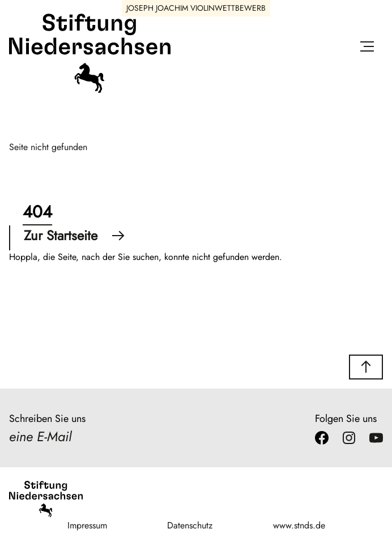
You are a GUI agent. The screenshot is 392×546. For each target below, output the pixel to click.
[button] (366, 367)
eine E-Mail (40, 436)
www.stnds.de (299, 525)
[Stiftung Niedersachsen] (90, 90)
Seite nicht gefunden (48, 147)
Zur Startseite (74, 235)
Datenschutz (190, 525)
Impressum (87, 525)
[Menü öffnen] (367, 48)
